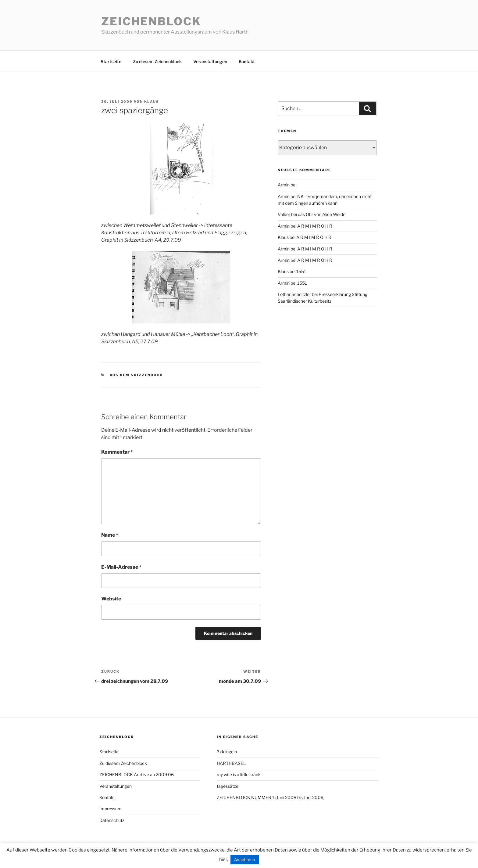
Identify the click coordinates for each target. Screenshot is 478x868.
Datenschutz (112, 820)
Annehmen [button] (245, 859)
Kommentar (117, 452)
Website (111, 599)
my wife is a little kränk (239, 774)
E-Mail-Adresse (121, 567)
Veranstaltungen (210, 61)
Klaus (152, 102)
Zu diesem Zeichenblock (157, 61)
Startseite (111, 61)
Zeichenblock (151, 21)
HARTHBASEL (231, 763)
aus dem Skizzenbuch (136, 375)
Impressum (111, 809)
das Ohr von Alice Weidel (322, 214)
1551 (301, 271)
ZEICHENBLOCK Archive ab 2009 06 (137, 774)
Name (110, 535)
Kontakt (247, 61)
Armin (284, 185)
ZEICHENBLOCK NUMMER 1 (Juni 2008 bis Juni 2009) (271, 797)
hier (223, 859)
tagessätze (228, 786)
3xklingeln (227, 752)
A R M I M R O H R (315, 226)
